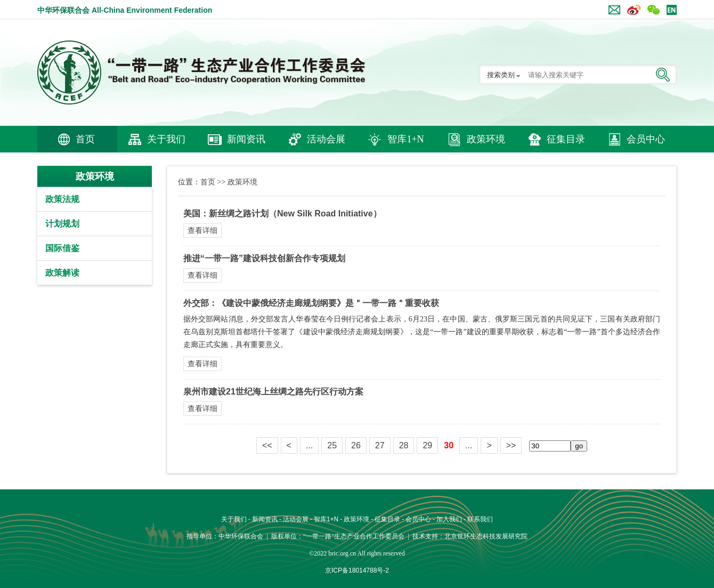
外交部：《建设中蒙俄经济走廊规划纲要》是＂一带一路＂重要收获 (311, 303)
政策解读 (62, 273)
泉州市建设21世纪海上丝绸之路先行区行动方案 (273, 392)
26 (356, 445)
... (309, 445)
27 (380, 445)
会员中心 (646, 139)
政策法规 (62, 199)
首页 (85, 139)
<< (267, 445)
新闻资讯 (246, 139)
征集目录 (566, 139)
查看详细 (202, 230)
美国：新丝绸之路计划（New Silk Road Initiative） (282, 214)
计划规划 (62, 224)
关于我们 (166, 139)
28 (404, 445)
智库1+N (405, 139)
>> (511, 445)
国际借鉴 (62, 248)
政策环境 (486, 139)
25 (332, 445)
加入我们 (449, 519)
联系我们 (480, 519)
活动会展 (326, 139)
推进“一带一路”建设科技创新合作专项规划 (264, 258)
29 (427, 445)
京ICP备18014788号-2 (357, 570)
